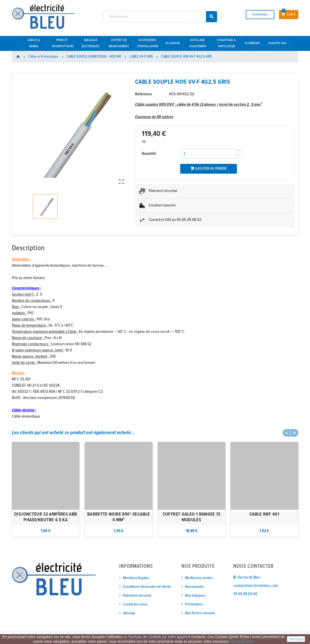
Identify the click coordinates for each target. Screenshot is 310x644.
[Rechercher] (160, 17)
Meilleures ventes (199, 578)
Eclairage (173, 43)
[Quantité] (208, 154)
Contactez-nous (135, 604)
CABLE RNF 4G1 (264, 514)
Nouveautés (194, 587)
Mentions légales (136, 578)
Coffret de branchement (119, 43)
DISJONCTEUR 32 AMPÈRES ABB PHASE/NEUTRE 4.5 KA (46, 517)
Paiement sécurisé (137, 596)
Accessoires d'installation (148, 43)
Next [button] (295, 433)
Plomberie (252, 43)
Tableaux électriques (90, 43)
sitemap (129, 613)
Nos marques (195, 596)
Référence (144, 94)
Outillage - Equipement (198, 43)
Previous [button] (287, 433)
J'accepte (296, 639)
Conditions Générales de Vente (147, 587)
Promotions (194, 604)
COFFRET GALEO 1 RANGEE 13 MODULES (192, 517)
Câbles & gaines (34, 43)
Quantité (149, 154)
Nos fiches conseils (200, 613)
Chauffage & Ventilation (226, 43)
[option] (46, 489)
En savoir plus (242, 641)
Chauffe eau (277, 43)
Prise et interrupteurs (63, 43)
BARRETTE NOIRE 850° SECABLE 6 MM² (119, 517)
